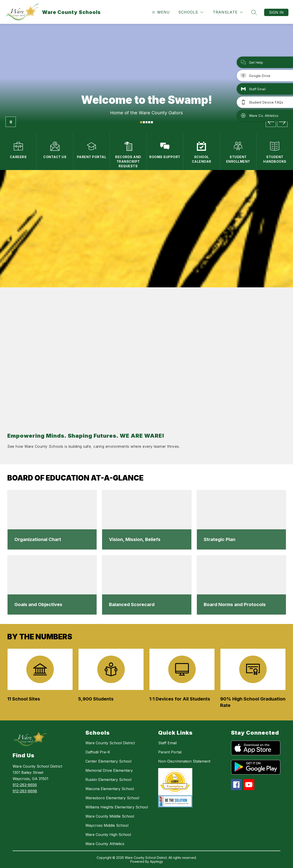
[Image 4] (149, 122)
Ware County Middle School (110, 816)
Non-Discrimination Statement (184, 761)
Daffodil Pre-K (98, 752)
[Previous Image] (271, 122)
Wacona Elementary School (110, 789)
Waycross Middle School (107, 825)
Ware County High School (108, 835)
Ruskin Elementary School (108, 780)
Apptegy (156, 861)
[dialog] (52, 520)
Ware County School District (110, 743)
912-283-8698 (25, 791)
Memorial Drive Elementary (109, 770)
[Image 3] (147, 122)
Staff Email (167, 743)
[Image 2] (144, 122)
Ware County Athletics (105, 844)
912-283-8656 (25, 785)
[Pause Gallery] (11, 122)
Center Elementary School (108, 761)
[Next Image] (282, 122)
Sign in (276, 12)
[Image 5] (152, 122)
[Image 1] (141, 122)
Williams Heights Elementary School (117, 807)
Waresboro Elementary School (112, 798)
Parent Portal (170, 752)
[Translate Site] (228, 12)
